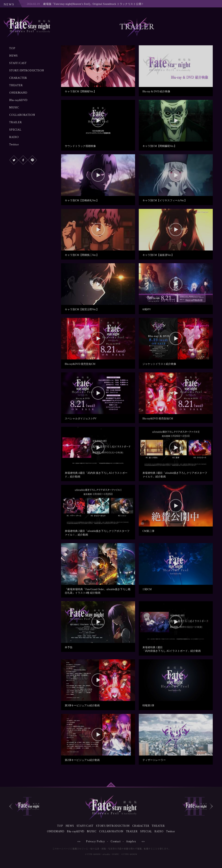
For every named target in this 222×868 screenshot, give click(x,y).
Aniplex (131, 842)
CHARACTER (18, 78)
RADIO (14, 137)
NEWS (14, 56)
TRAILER (16, 122)
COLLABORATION (22, 115)
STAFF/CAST (18, 63)
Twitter (14, 145)
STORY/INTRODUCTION (27, 71)
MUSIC (14, 108)
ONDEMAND (18, 93)
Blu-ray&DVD (18, 100)
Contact (116, 842)
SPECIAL (15, 130)
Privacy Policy (96, 842)
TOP (12, 48)
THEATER (16, 85)
